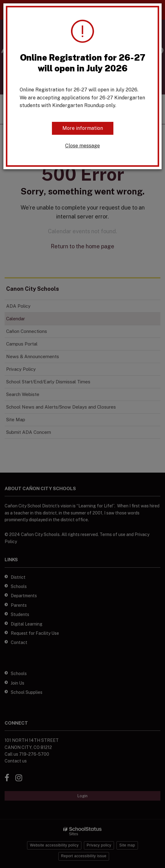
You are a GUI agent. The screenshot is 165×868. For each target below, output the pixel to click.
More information (83, 128)
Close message (82, 146)
